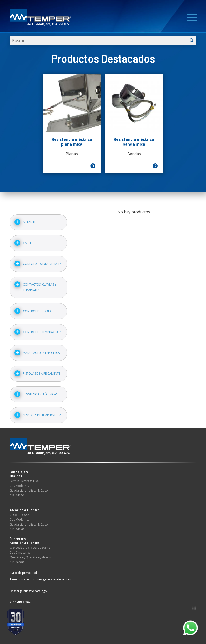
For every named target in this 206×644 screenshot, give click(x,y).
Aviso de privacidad (23, 573)
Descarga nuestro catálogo (28, 591)
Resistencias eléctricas (40, 394)
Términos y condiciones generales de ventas (40, 579)
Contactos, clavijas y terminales (40, 287)
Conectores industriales (42, 264)
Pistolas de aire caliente (42, 374)
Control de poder (37, 311)
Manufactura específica (41, 353)
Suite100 (194, 608)
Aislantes (30, 222)
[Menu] (192, 17)
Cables (28, 243)
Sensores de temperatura (42, 415)
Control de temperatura (42, 332)
